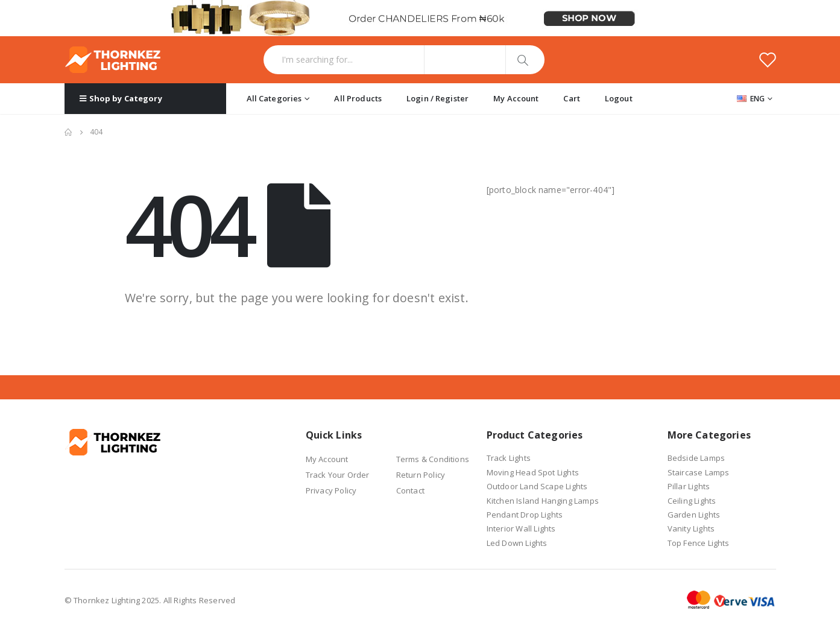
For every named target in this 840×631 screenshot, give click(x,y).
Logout (619, 98)
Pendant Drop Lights (525, 515)
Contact (410, 490)
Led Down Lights (517, 543)
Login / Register (437, 98)
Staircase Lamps (699, 472)
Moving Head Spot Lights (533, 472)
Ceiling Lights (692, 501)
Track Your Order (338, 475)
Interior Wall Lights (521, 528)
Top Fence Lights (699, 543)
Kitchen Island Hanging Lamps (543, 501)
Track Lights (509, 458)
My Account (516, 98)
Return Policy (421, 475)
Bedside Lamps (696, 458)
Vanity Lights (691, 528)
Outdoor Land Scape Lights (537, 486)
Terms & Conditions (433, 459)
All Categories (274, 98)
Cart (572, 98)
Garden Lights (694, 515)
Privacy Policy (331, 490)
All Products (358, 98)
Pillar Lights (689, 486)
